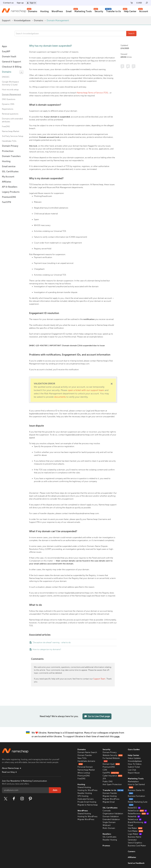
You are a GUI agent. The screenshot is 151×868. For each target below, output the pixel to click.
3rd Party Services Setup (13, 136)
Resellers (107, 834)
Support (6, 21)
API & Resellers (10, 187)
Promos (106, 846)
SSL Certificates (10, 172)
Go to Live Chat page (97, 716)
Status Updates (134, 758)
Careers (132, 851)
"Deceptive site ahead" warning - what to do (52, 643)
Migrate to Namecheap (88, 805)
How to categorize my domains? (47, 649)
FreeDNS (6, 127)
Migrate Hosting (110, 796)
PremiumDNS (9, 197)
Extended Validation (111, 819)
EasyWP (6, 51)
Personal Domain (85, 767)
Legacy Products (11, 192)
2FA (104, 779)
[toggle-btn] (21, 72)
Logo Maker (135, 834)
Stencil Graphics (135, 843)
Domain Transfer (85, 755)
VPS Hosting (83, 796)
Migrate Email (109, 802)
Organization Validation (113, 814)
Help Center (130, 11)
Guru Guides (134, 749)
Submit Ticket (134, 767)
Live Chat (132, 770)
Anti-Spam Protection (112, 784)
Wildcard (106, 825)
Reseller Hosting (85, 793)
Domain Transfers (11, 156)
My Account (8, 177)
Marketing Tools (83, 11)
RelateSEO (134, 808)
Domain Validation (111, 817)
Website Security (113, 755)
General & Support (12, 62)
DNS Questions (9, 99)
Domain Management (58, 21)
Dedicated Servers (86, 799)
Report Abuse (134, 773)
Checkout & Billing (12, 67)
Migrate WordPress (86, 819)
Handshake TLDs (9, 141)
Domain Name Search (87, 752)
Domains (32, 11)
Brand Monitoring (137, 822)
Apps (4, 46)
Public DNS (108, 782)
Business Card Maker (137, 846)
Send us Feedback (136, 863)
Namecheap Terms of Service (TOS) (93, 93)
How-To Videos (135, 764)
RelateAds (134, 817)
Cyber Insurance (112, 776)
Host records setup (10, 90)
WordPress (57, 11)
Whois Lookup (84, 773)
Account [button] (143, 11)
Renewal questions (10, 114)
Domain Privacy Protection (10, 149)
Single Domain (109, 822)
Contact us (8, 3)
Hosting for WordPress (87, 790)
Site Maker (135, 828)
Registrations (8, 109)
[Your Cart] (132, 3)
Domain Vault (9, 57)
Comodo (107, 811)
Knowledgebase (22, 21)
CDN (105, 770)
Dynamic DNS (8, 104)
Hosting (44, 11)
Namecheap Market (11, 131)
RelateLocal (135, 819)
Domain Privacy (110, 752)
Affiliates (7, 182)
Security (98, 11)
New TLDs (82, 758)
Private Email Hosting (87, 802)
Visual (130, 825)
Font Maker (135, 831)
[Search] (147, 3)
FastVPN (6, 202)
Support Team (99, 679)
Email (69, 11)
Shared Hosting (84, 787)
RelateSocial (137, 811)
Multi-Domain (109, 828)
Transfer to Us (113, 11)
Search (131, 34)
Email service (9, 166)
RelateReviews (138, 814)
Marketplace (133, 782)
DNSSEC (6, 77)
